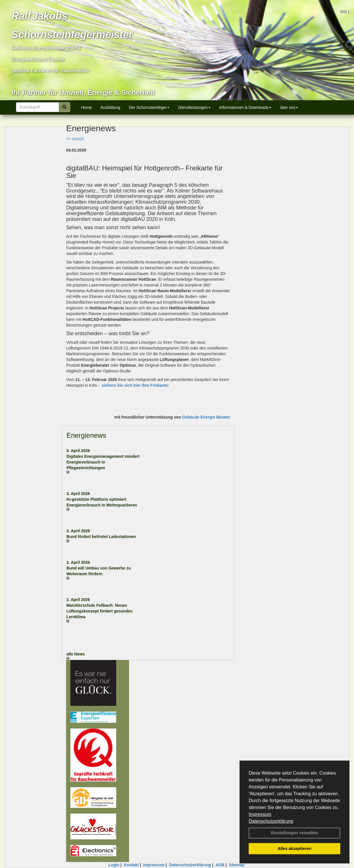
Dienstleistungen (194, 107)
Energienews (86, 435)
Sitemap (237, 865)
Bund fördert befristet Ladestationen (101, 537)
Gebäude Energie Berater (206, 417)
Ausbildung (110, 107)
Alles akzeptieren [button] (294, 849)
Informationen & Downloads (245, 107)
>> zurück (75, 139)
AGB (220, 865)
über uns (289, 107)
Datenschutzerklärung (271, 821)
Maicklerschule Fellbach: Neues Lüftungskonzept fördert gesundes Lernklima (99, 611)
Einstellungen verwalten (295, 833)
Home (87, 107)
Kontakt (131, 865)
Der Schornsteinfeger (149, 107)
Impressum (260, 814)
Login (114, 865)
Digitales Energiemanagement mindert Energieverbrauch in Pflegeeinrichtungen (103, 462)
